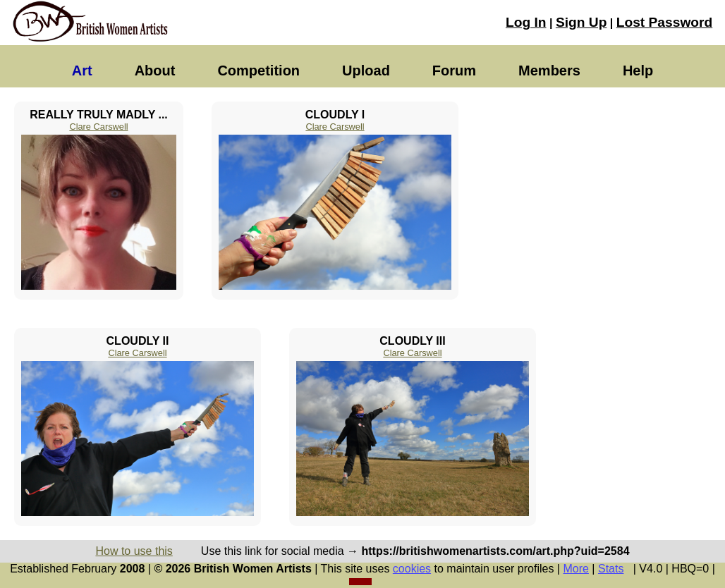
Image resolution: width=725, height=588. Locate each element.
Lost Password (664, 22)
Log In (526, 22)
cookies (412, 569)
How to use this (134, 551)
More (575, 569)
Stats (611, 569)
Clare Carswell (98, 127)
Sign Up (581, 22)
